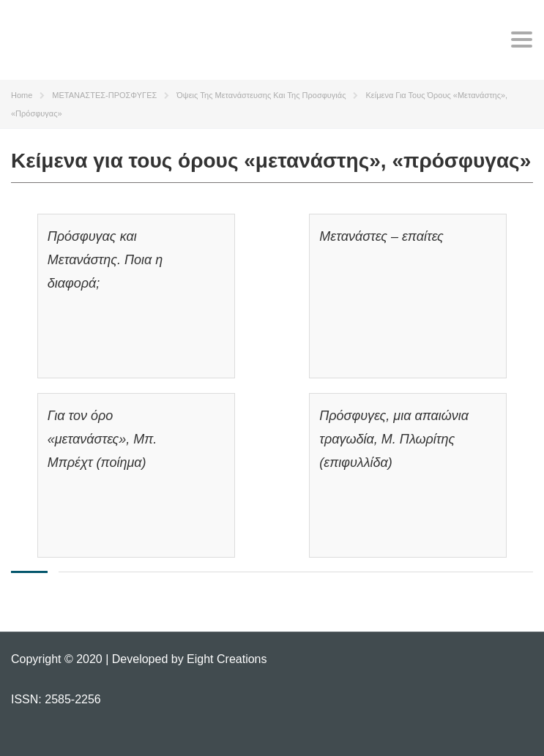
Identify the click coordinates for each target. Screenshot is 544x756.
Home (22, 95)
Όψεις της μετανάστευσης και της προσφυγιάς (261, 95)
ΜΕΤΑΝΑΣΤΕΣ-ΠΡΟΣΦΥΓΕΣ (104, 95)
